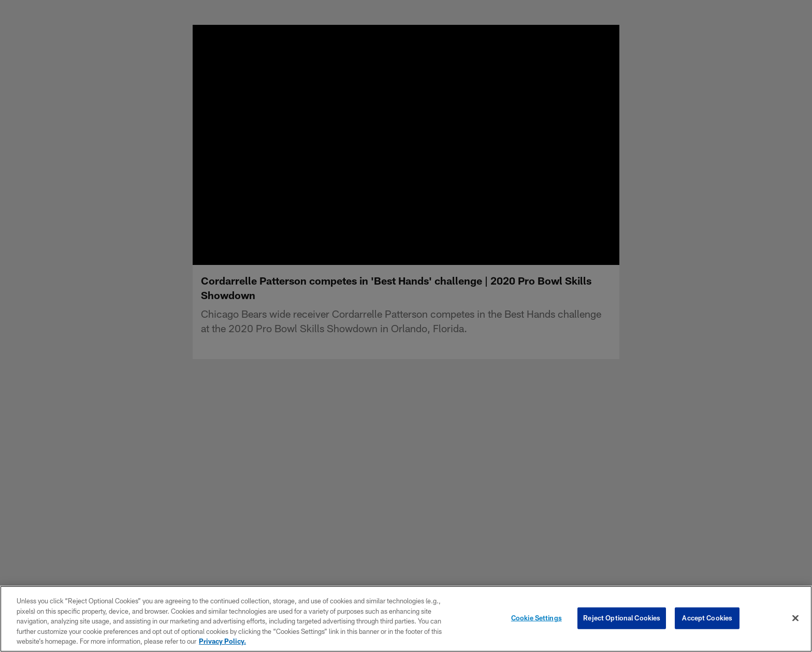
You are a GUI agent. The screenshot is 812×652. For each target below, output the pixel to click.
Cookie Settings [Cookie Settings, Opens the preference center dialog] (536, 618)
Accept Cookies (707, 618)
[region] (406, 619)
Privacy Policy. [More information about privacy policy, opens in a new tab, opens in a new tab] (222, 641)
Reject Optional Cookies (622, 618)
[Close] (795, 618)
